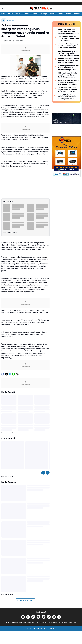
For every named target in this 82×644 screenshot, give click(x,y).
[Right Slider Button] (80, 14)
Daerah (69, 14)
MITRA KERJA (73, 623)
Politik (10, 14)
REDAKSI (8, 623)
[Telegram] (10, 374)
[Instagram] (33, 617)
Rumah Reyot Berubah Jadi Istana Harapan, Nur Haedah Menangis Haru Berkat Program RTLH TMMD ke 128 (68, 68)
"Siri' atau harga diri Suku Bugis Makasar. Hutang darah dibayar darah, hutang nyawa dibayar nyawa (67, 75)
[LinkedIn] (54, 617)
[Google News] (44, 617)
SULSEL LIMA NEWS (49, 629)
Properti (61, 14)
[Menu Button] (3, 9)
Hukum (18, 14)
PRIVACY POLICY (33, 623)
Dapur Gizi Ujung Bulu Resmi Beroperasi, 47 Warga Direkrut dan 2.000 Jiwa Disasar (68, 82)
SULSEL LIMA (36, 629)
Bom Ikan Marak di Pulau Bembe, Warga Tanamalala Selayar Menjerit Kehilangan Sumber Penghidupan (68, 39)
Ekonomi (26, 14)
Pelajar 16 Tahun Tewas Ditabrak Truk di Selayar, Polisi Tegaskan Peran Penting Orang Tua (67, 97)
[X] (6, 374)
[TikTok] (49, 617)
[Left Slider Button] (43, 473)
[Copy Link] (17, 374)
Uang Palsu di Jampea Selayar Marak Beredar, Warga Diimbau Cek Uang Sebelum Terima (68, 31)
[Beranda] (3, 20)
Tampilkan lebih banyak (25, 600)
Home (3, 14)
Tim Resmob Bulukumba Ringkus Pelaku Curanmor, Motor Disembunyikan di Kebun (68, 90)
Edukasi (52, 14)
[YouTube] (38, 617)
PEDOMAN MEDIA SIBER (19, 623)
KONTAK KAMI (63, 623)
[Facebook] (3, 374)
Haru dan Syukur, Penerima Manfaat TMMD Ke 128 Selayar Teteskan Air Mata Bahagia (68, 53)
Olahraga (43, 14)
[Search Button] (79, 9)
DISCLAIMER (43, 623)
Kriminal (34, 14)
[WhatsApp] (14, 374)
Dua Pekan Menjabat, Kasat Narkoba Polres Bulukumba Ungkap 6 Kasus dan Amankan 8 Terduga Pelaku (68, 61)
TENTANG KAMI (53, 623)
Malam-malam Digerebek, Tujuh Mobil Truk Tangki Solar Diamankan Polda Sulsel (68, 46)
